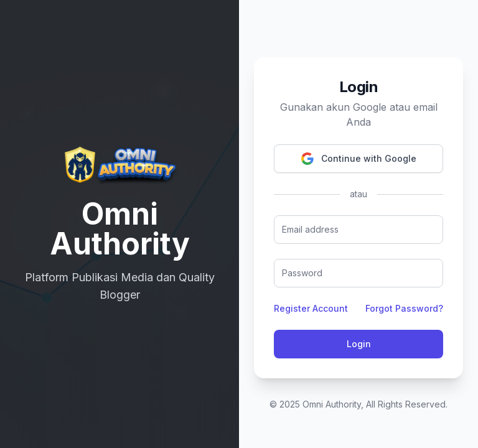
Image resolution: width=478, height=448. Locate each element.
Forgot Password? (404, 308)
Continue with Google (359, 159)
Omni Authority (332, 404)
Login (359, 344)
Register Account (311, 308)
